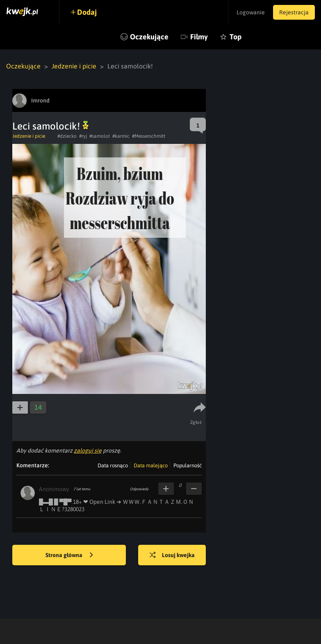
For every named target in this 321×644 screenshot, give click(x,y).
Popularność (188, 465)
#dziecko (67, 136)
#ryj (83, 136)
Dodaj (87, 12)
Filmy (199, 37)
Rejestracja (294, 12)
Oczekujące (149, 37)
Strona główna (69, 555)
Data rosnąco (113, 465)
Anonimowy (54, 489)
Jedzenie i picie (74, 66)
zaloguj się (88, 451)
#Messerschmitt (149, 136)
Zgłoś (196, 422)
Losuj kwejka (172, 555)
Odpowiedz (139, 489)
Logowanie (251, 12)
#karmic (121, 136)
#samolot (100, 136)
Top (236, 37)
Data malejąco (151, 465)
